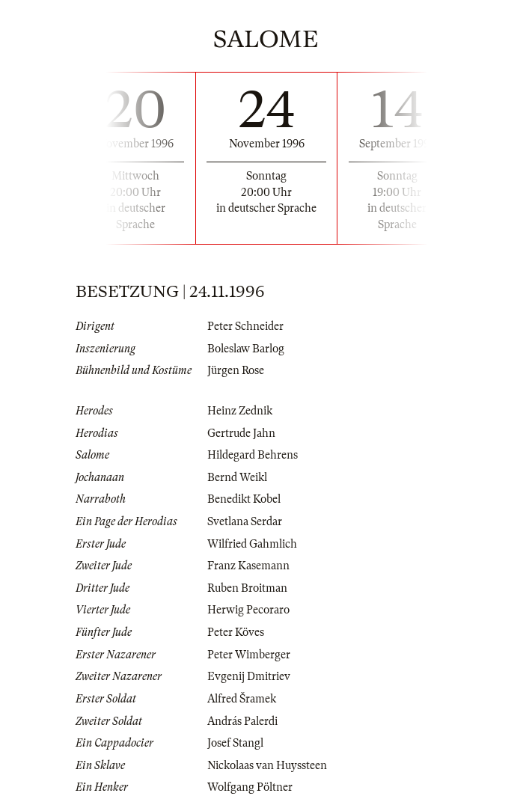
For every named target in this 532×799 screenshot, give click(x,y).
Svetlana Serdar (245, 521)
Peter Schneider (245, 326)
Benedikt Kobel (244, 499)
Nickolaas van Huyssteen (267, 765)
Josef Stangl (235, 743)
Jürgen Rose (236, 370)
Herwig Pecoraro (248, 610)
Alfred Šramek (242, 699)
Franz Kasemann (248, 566)
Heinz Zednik (240, 411)
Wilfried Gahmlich (252, 544)
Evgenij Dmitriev (249, 676)
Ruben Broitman (247, 588)
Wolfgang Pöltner (250, 787)
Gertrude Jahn (241, 433)
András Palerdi (242, 721)
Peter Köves (236, 632)
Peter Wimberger (249, 655)
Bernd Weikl (237, 477)
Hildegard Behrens (253, 455)
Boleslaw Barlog (246, 349)
